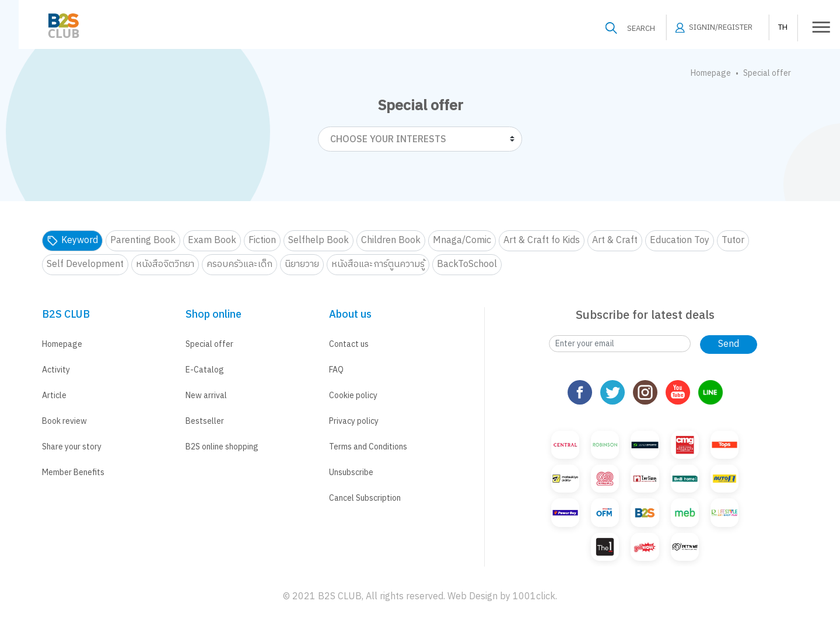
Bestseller (205, 421)
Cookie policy (353, 396)
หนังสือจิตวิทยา (165, 264)
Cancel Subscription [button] (365, 498)
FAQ (336, 370)
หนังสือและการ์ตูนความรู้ (378, 264)
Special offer (209, 344)
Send (729, 344)
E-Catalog (205, 370)
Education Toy (680, 240)
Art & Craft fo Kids (542, 240)
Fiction (262, 240)
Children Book (391, 240)
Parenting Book (143, 240)
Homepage (711, 73)
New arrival (206, 396)
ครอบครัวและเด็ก (239, 264)
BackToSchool (467, 264)
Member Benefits (73, 472)
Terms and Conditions (368, 447)
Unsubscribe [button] (351, 472)
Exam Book (212, 240)
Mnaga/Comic (462, 240)
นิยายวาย (302, 264)
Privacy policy (354, 421)
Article (54, 396)
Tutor (733, 240)
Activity (56, 370)
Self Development (85, 264)
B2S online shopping (222, 447)
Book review (64, 421)
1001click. (535, 597)
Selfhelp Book (318, 240)
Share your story (72, 447)
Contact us (349, 344)
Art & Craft (615, 240)
